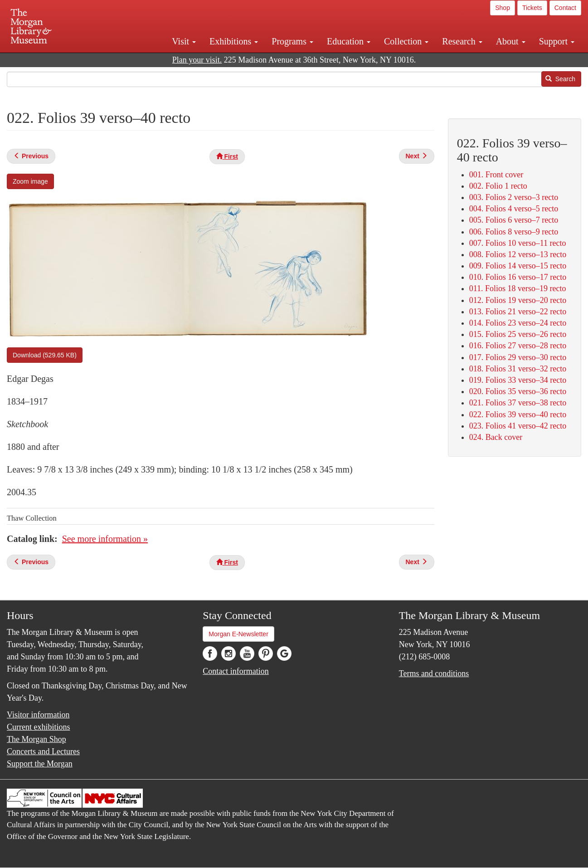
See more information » (105, 539)
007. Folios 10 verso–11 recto (518, 243)
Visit (184, 41)
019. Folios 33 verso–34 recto (518, 380)
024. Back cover (496, 437)
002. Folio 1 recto (498, 186)
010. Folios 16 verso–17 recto (518, 277)
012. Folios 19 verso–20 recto (518, 300)
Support (557, 41)
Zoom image (30, 181)
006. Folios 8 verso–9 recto (514, 232)
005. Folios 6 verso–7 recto (514, 220)
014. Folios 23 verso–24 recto (518, 323)
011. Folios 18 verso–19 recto (518, 288)
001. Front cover (496, 175)
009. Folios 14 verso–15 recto (518, 266)
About (511, 41)
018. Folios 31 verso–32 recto (518, 369)
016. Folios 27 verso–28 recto (518, 346)
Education (349, 41)
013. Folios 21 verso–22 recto (518, 312)
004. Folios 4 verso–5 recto (514, 209)
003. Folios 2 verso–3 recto (514, 197)
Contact (565, 8)
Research (462, 41)
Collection (406, 41)
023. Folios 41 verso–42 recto (518, 426)
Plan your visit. (197, 60)
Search (560, 79)
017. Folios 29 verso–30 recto (518, 357)
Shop (503, 8)
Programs (292, 41)
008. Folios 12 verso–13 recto (518, 254)
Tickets (532, 8)
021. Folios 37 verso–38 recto (518, 403)
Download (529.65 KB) (45, 355)
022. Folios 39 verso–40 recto (518, 414)
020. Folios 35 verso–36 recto (518, 391)
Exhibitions (234, 41)
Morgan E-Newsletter (238, 634)
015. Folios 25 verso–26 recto (518, 334)
